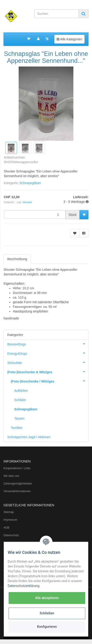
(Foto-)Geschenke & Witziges (48, 372)
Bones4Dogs (48, 344)
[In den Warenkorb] (84, 215)
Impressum (10, 520)
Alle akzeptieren (47, 598)
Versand (27, 202)
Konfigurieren (47, 627)
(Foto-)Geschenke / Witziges (49, 381)
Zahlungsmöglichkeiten (18, 484)
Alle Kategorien (69, 39)
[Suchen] (56, 14)
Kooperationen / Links (17, 468)
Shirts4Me (48, 362)
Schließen (47, 613)
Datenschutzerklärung (24, 586)
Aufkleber (21, 391)
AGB (6, 528)
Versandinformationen (17, 491)
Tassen (19, 418)
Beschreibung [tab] (17, 259)
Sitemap (9, 512)
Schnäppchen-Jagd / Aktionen (29, 437)
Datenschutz (11, 535)
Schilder (20, 400)
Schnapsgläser (30, 183)
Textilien (17, 428)
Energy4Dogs (48, 353)
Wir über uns (11, 476)
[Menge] (35, 214)
